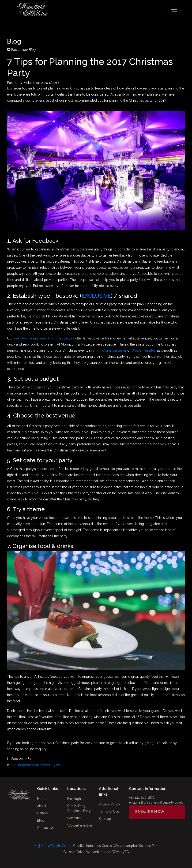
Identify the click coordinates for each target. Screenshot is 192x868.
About (42, 806)
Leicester (119, 350)
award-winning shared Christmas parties (44, 338)
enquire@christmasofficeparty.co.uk (37, 765)
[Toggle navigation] (173, 9)
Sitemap (105, 819)
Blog (41, 820)
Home (42, 799)
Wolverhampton (144, 350)
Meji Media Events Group (53, 846)
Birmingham (102, 350)
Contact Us (45, 828)
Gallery (43, 813)
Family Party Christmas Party (79, 808)
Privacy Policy (109, 804)
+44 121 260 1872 (142, 797)
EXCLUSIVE (96, 296)
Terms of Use (109, 812)
